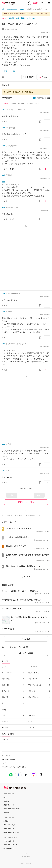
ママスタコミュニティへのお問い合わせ (14, 767)
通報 (3, 77)
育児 (6, 71)
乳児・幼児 (6, 721)
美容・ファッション (35, 685)
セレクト (5, 739)
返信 (6, 122)
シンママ (31, 728)
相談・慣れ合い (33, 697)
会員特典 (6, 801)
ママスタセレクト (9, 841)
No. (4, 110)
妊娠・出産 (32, 715)
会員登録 (36, 3)
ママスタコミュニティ (10, 845)
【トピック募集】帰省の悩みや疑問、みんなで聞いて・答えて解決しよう (25, 14)
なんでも (5, 667)
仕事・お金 (32, 691)
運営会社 (6, 813)
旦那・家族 (6, 679)
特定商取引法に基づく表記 (12, 832)
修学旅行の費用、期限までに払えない (22, 18)
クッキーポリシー (9, 829)
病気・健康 (6, 685)
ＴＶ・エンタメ (7, 673)
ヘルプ (4, 763)
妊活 (3, 715)
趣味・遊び (6, 697)
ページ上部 (26, 857)
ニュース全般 (32, 667)
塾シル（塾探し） (9, 849)
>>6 (3, 182)
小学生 (30, 721)
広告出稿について (9, 805)
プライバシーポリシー (10, 825)
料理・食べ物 (32, 679)
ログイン (43, 3)
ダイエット (6, 691)
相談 (13, 71)
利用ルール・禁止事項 (8, 759)
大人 (3, 703)
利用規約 (6, 821)
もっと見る (26, 577)
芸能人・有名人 (33, 673)
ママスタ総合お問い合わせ (12, 809)
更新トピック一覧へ (26, 502)
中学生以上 (6, 728)
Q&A (5, 797)
